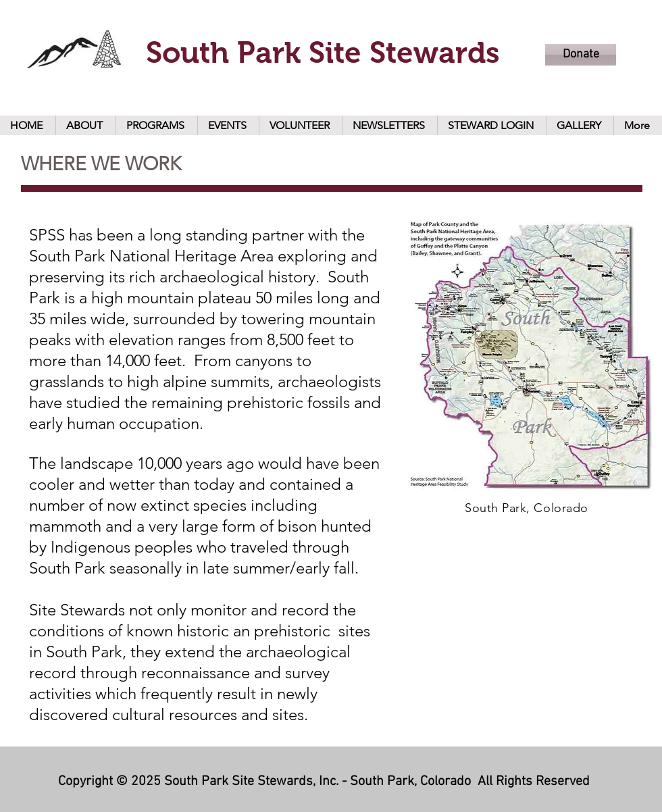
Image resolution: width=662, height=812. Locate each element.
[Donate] (581, 55)
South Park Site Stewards (323, 52)
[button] (85, 125)
